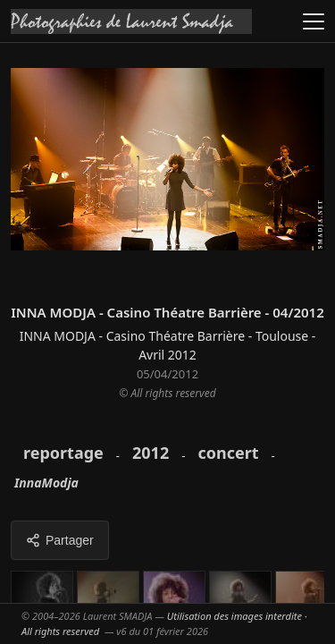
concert (228, 453)
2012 (151, 453)
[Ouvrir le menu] (314, 21)
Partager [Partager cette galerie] (60, 540)
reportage (63, 453)
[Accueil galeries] (131, 21)
